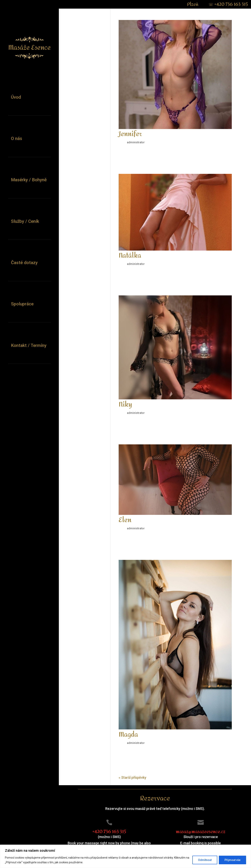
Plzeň (193, 5)
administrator (136, 142)
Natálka (130, 256)
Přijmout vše (232, 860)
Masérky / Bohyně (29, 180)
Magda (128, 735)
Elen (125, 520)
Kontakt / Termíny (29, 345)
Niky (125, 405)
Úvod (16, 97)
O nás (17, 138)
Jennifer (130, 134)
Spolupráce (22, 304)
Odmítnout (205, 860)
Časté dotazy (24, 263)
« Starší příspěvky (132, 777)
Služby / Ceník (25, 221)
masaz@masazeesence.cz (201, 832)
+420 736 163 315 (228, 5)
